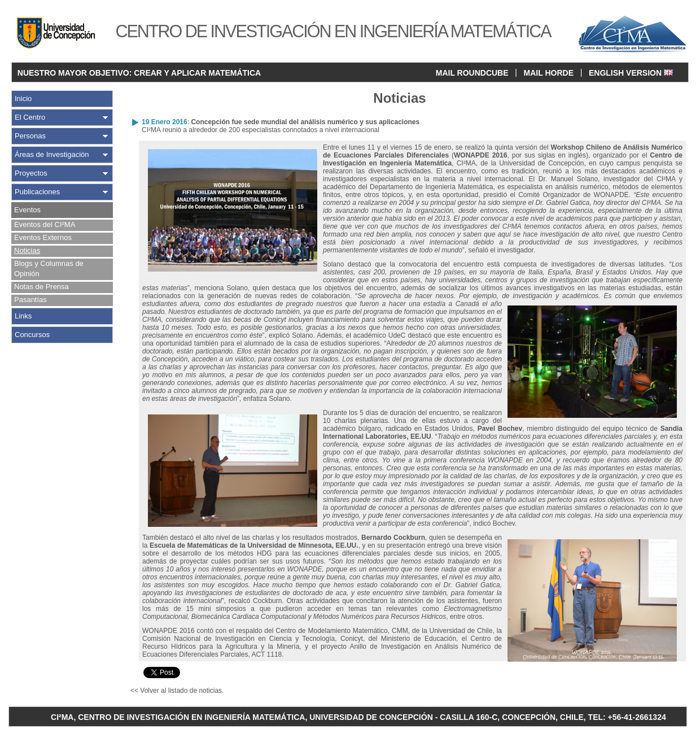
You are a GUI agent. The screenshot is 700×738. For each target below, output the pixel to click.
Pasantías (30, 300)
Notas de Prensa (41, 287)
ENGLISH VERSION (631, 73)
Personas (30, 136)
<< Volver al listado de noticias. (177, 691)
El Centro (30, 117)
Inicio (23, 99)
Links (23, 316)
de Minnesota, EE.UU (323, 545)
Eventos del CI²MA (45, 224)
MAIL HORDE (549, 73)
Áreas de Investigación (52, 154)
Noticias (27, 250)
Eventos (27, 210)
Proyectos (31, 173)
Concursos (32, 335)
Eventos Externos (43, 237)
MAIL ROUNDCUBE (472, 73)
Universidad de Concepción (541, 163)
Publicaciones (37, 192)
